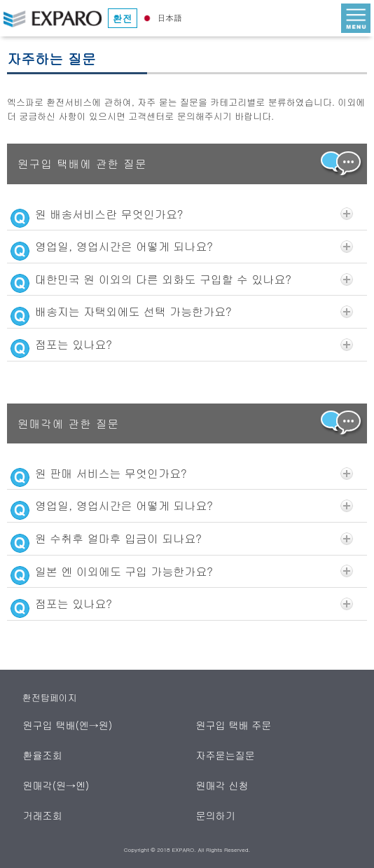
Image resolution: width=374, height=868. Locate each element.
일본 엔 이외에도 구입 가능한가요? (182, 572)
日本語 (161, 17)
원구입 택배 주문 (234, 725)
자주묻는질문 (226, 755)
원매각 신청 (222, 785)
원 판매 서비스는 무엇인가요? (182, 474)
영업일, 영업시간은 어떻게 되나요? (182, 247)
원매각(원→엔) (56, 785)
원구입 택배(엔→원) (68, 725)
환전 (123, 18)
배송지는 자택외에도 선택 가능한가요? (182, 312)
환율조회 (43, 755)
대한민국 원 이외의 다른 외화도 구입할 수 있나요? (182, 280)
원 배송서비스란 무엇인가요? (182, 214)
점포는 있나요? (182, 345)
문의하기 (216, 815)
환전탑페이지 (50, 697)
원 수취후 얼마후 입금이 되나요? (182, 539)
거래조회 (43, 815)
